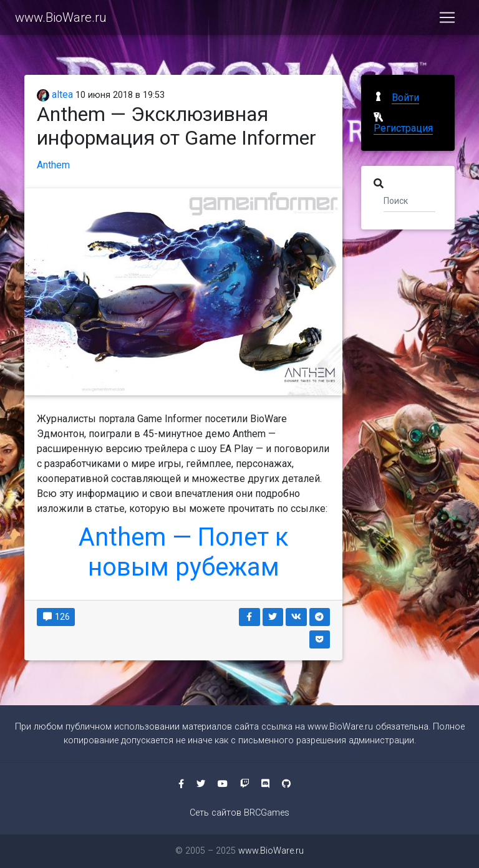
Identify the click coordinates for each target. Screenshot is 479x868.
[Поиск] (409, 200)
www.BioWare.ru (61, 20)
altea (55, 94)
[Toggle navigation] (447, 20)
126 (56, 617)
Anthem (53, 165)
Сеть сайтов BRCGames (239, 813)
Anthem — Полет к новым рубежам (184, 552)
